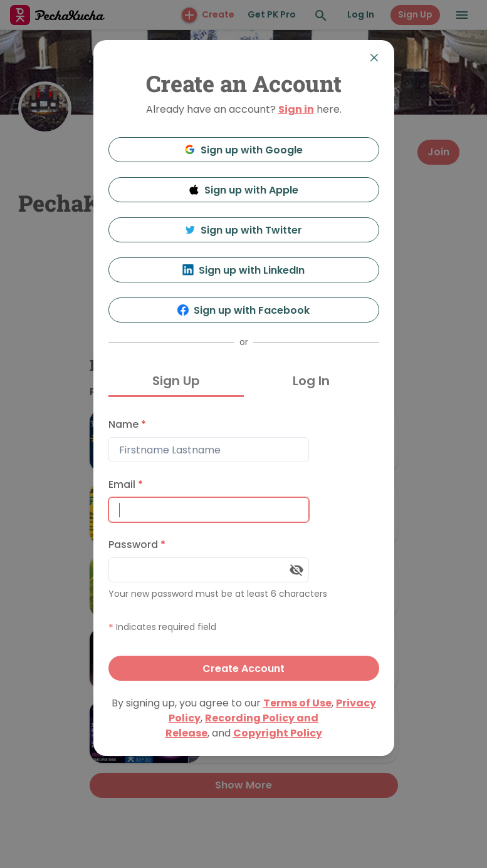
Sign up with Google (243, 150)
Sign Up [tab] (176, 381)
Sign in (296, 109)
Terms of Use (297, 703)
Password (137, 545)
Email (126, 484)
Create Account (243, 669)
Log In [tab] (311, 381)
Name (127, 424)
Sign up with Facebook (243, 310)
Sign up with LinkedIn (243, 270)
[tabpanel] (244, 546)
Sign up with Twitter (244, 230)
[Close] (374, 58)
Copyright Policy (278, 733)
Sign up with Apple (244, 190)
